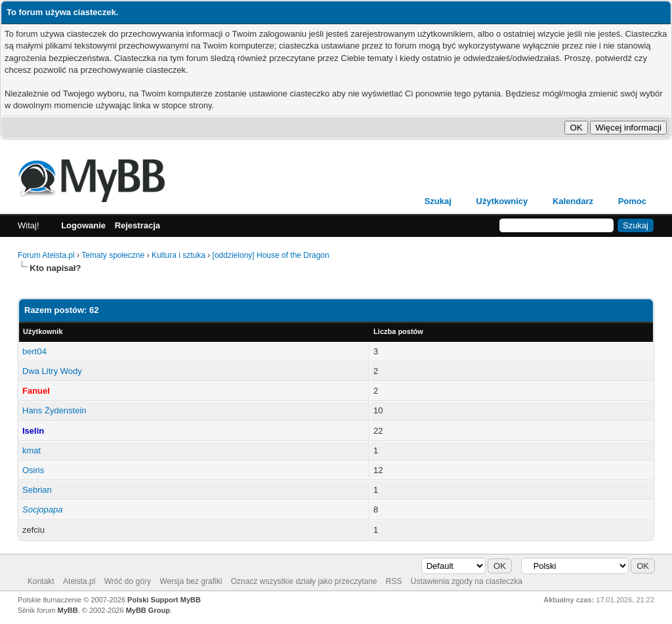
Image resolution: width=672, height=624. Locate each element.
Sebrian (37, 490)
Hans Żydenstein (54, 410)
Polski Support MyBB (164, 600)
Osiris (33, 470)
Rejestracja (137, 225)
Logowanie (83, 225)
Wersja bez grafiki (191, 581)
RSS (394, 581)
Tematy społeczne (113, 255)
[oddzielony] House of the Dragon (271, 255)
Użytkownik (43, 331)
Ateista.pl (79, 581)
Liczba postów (398, 331)
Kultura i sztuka (178, 255)
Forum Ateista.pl (46, 255)
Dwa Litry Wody (52, 371)
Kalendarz (573, 201)
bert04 (34, 351)
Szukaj (438, 201)
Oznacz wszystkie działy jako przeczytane (304, 581)
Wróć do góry (128, 581)
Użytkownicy (502, 201)
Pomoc (632, 201)
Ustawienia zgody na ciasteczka (467, 581)
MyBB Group (148, 610)
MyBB (68, 610)
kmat (31, 450)
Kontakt (41, 581)
